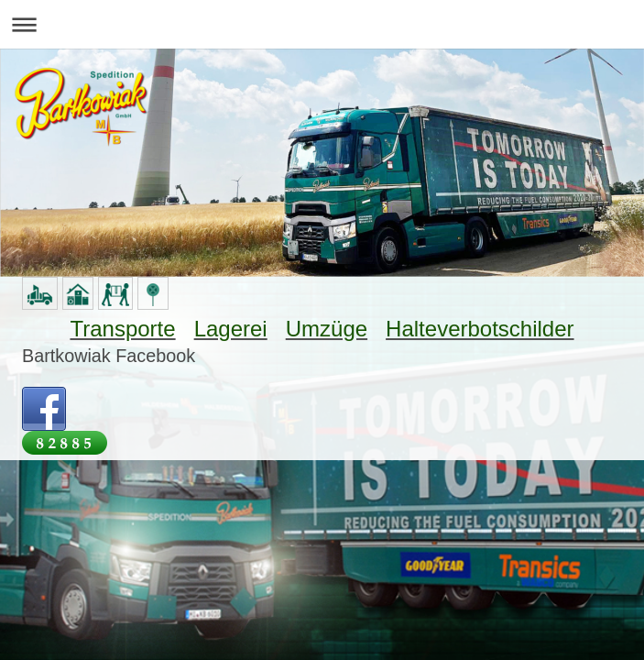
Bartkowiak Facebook (109, 356)
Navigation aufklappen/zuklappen (322, 24)
